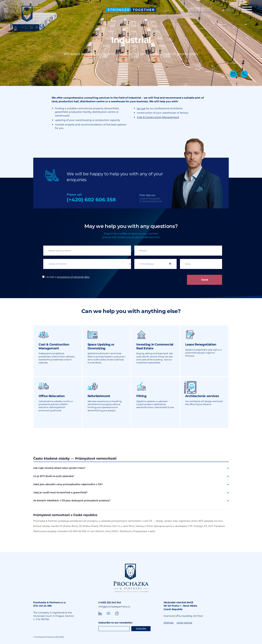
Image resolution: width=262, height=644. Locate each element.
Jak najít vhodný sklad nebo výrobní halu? (59, 468)
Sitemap (169, 623)
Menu (247, 10)
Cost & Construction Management (158, 117)
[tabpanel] (131, 43)
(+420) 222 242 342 (200, 8)
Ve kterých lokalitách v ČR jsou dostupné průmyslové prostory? (72, 501)
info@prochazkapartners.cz (194, 12)
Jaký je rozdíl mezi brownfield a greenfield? (60, 493)
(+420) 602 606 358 (91, 200)
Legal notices (184, 623)
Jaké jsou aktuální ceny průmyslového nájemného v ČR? (68, 484)
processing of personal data (73, 277)
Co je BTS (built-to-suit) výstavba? (54, 476)
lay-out (141, 108)
